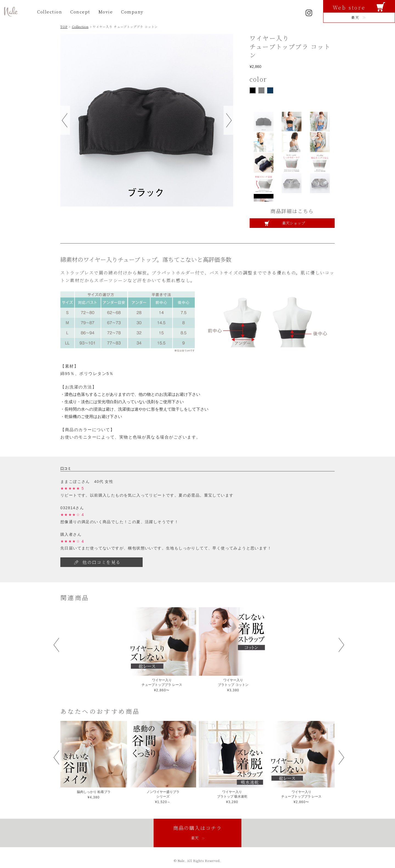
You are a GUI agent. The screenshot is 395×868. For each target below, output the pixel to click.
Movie (106, 12)
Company (132, 12)
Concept (80, 12)
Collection (50, 12)
